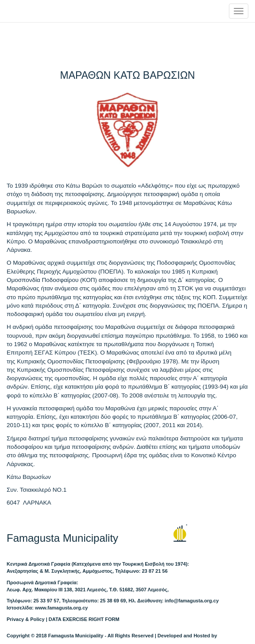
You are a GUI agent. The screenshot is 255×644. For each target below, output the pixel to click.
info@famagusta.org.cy (192, 601)
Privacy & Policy (26, 619)
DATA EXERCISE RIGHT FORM (84, 619)
